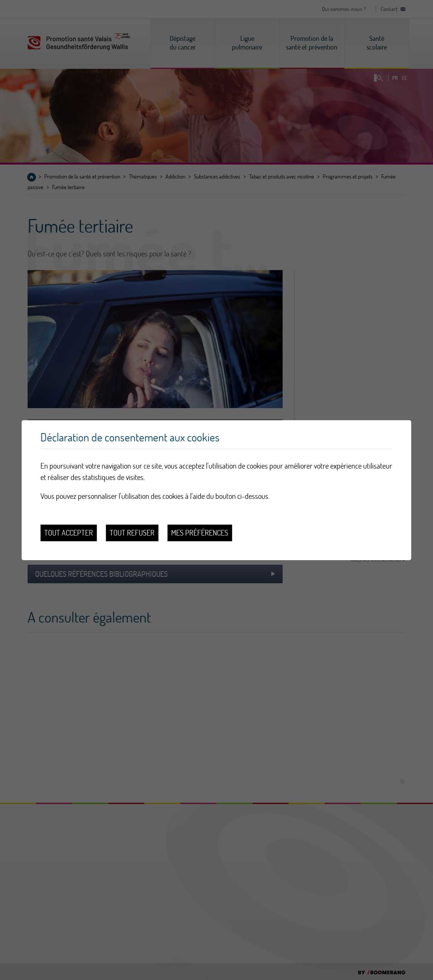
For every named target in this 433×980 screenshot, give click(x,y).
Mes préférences (200, 533)
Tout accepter (69, 533)
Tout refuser (132, 533)
